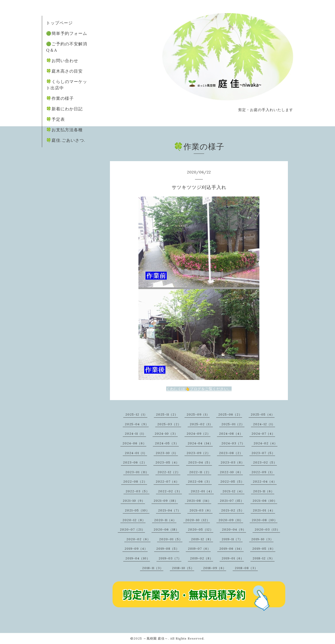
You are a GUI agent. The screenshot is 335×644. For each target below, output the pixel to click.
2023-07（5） (263, 453)
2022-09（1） (263, 472)
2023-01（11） (137, 472)
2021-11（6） (264, 491)
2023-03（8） (233, 462)
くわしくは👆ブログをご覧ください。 (199, 389)
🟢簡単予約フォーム (67, 33)
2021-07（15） (232, 501)
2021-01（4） (264, 510)
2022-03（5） (138, 491)
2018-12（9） (264, 558)
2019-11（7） (232, 539)
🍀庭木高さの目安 (64, 71)
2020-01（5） (171, 539)
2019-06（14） (231, 549)
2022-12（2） (169, 472)
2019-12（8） (202, 539)
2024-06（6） (134, 443)
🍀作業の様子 (60, 98)
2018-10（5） (183, 568)
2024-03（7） (233, 443)
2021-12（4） (233, 491)
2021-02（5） (233, 510)
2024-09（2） (199, 433)
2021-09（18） (166, 501)
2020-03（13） (267, 529)
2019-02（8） (202, 558)
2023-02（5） (265, 462)
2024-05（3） (167, 443)
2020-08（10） (265, 520)
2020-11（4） (165, 520)
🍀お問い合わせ (62, 61)
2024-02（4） (266, 443)
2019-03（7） (170, 558)
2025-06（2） (230, 414)
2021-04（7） (169, 510)
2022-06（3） (200, 481)
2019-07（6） (199, 549)
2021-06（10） (265, 501)
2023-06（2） (135, 462)
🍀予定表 (55, 119)
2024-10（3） (166, 433)
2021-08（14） (199, 501)
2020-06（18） (166, 529)
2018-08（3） (246, 568)
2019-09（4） (136, 549)
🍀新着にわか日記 (64, 109)
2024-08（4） (231, 433)
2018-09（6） (215, 568)
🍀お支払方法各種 (64, 130)
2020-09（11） (231, 520)
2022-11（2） (200, 472)
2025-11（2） (167, 414)
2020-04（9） (234, 529)
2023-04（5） (200, 462)
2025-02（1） (201, 424)
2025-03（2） (169, 424)
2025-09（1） (198, 414)
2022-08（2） (135, 481)
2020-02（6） (138, 539)
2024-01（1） (136, 453)
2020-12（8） (134, 520)
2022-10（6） (231, 472)
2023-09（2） (199, 453)
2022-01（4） (202, 491)
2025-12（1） (136, 414)
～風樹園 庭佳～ (156, 638)
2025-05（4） (263, 414)
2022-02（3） (170, 491)
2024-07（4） (263, 433)
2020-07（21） (132, 529)
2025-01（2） (233, 424)
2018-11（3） (153, 568)
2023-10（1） (167, 453)
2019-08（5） (168, 549)
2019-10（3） (262, 539)
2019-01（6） (233, 558)
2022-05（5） (232, 481)
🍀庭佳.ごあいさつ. (66, 140)
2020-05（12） (201, 529)
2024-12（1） (264, 424)
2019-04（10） (138, 558)
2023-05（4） (167, 462)
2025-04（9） (137, 424)
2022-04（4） (265, 481)
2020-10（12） (198, 520)
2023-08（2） (231, 453)
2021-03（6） (201, 510)
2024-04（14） (200, 443)
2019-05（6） (264, 549)
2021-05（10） (137, 510)
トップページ (59, 23)
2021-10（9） (134, 501)
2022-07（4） (167, 481)
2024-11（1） (135, 433)
